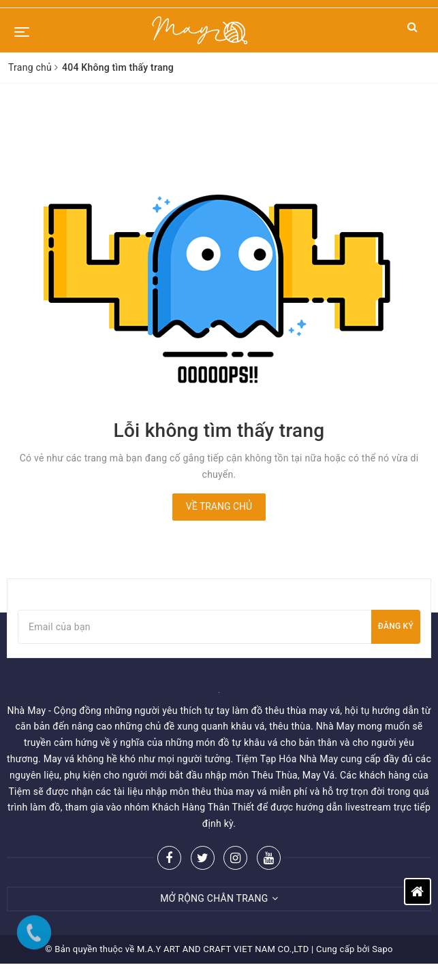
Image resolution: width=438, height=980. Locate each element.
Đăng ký (396, 626)
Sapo (382, 949)
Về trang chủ (219, 506)
